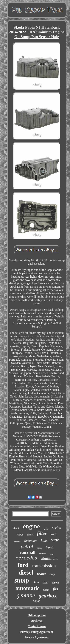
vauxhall (27, 552)
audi (53, 534)
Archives (37, 621)
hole (44, 541)
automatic (27, 588)
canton (42, 553)
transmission (44, 566)
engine (31, 526)
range (20, 535)
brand (41, 574)
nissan (46, 590)
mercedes (26, 558)
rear (55, 540)
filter (42, 533)
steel (45, 582)
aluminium (30, 541)
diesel (26, 573)
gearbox (48, 596)
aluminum (49, 558)
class (36, 582)
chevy (39, 548)
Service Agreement (37, 637)
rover (52, 554)
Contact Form (37, 626)
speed (46, 529)
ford (23, 565)
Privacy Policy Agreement (37, 632)
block (16, 528)
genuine (26, 595)
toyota (55, 583)
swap (52, 574)
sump (22, 580)
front (49, 547)
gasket (30, 535)
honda (37, 601)
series (56, 528)
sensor (17, 542)
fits (55, 589)
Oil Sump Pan (37, 615)
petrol (27, 546)
